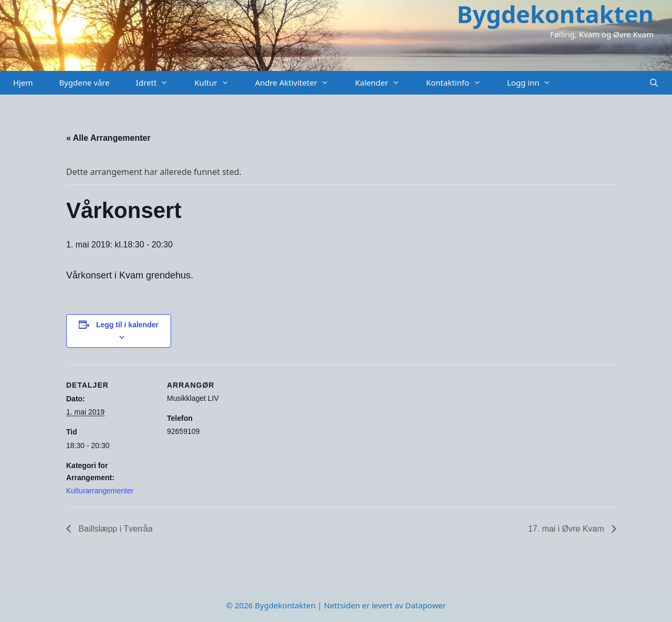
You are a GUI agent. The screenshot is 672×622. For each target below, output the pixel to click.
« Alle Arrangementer (108, 138)
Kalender (384, 83)
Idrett (159, 83)
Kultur (218, 83)
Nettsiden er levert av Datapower (385, 605)
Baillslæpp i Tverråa (114, 529)
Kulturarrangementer (100, 491)
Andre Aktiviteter (299, 83)
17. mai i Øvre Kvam (567, 529)
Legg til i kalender (127, 325)
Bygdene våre (84, 82)
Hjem (23, 82)
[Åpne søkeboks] (654, 83)
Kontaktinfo (460, 83)
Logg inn (536, 83)
